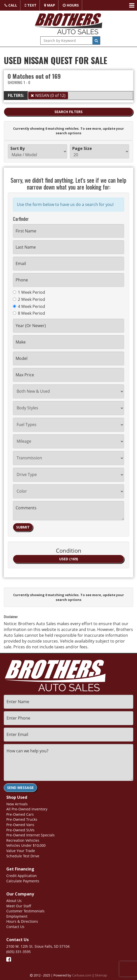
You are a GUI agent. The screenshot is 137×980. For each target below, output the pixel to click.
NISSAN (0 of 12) (50, 95)
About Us (14, 900)
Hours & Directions (22, 921)
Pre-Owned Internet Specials (30, 834)
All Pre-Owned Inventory (27, 809)
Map (50, 5)
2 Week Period (29, 299)
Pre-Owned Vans (20, 824)
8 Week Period (29, 313)
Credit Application (22, 875)
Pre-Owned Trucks (22, 819)
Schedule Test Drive (23, 855)
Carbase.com (82, 974)
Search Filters (68, 112)
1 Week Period (29, 292)
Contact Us (15, 926)
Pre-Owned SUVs (20, 829)
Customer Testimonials (25, 910)
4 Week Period (29, 306)
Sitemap (101, 974)
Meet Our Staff (19, 905)
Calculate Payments (23, 880)
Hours (71, 5)
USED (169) (69, 559)
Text (31, 5)
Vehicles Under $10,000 (26, 845)
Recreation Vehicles (23, 840)
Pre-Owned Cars (20, 814)
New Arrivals (17, 803)
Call (11, 5)
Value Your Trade (21, 850)
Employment (17, 916)
